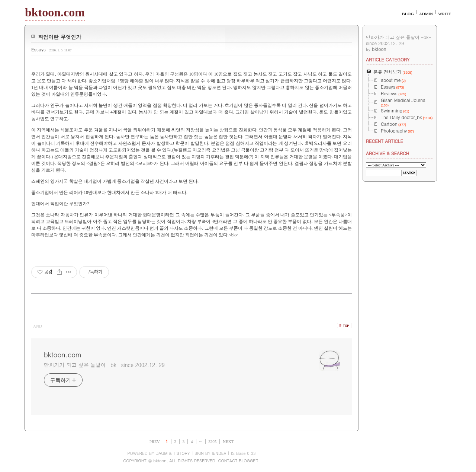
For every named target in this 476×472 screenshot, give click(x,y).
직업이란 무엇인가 (60, 37)
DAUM (161, 453)
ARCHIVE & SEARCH (387, 153)
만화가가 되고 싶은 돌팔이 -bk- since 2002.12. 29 (104, 365)
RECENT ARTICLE (385, 141)
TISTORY (182, 453)
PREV (155, 441)
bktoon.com (55, 12)
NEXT (228, 441)
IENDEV (219, 453)
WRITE (445, 14)
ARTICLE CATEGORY (388, 59)
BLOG (408, 14)
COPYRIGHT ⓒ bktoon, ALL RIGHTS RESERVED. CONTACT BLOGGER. (191, 461)
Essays (38, 49)
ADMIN (426, 14)
